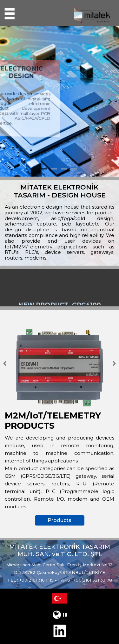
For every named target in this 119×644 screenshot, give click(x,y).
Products (60, 520)
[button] (9, 101)
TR (60, 615)
